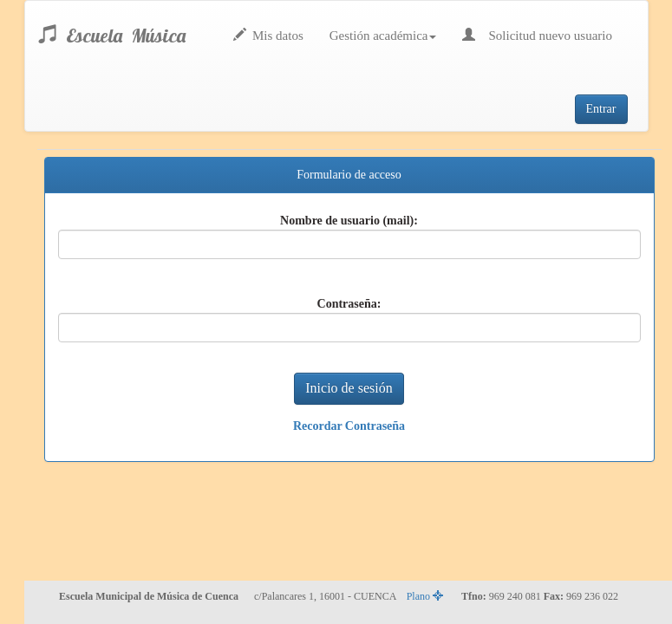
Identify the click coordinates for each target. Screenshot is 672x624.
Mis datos (268, 36)
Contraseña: (349, 304)
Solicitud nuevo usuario (537, 36)
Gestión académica (383, 36)
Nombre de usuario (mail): (349, 221)
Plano (425, 596)
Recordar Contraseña (349, 426)
